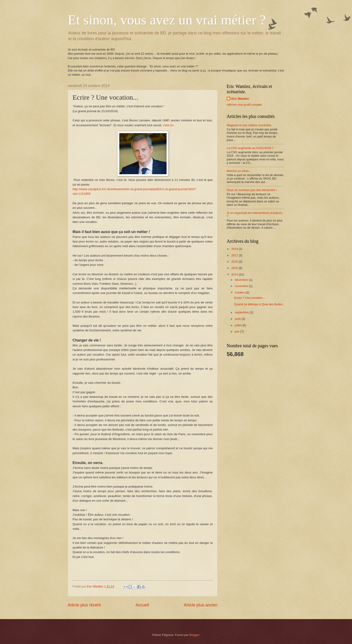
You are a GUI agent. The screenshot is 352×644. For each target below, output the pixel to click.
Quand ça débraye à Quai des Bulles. (259, 304)
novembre (242, 286)
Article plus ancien (201, 605)
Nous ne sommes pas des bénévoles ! (252, 190)
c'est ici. (169, 125)
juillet (239, 325)
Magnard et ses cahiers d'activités (249, 125)
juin (238, 331)
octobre (240, 292)
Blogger (194, 635)
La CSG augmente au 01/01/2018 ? (250, 148)
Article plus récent (84, 605)
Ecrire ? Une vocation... (249, 298)
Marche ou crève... (239, 171)
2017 (235, 255)
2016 (235, 262)
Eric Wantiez (240, 99)
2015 (235, 268)
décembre (242, 280)
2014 (235, 274)
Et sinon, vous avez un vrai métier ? (167, 20)
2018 (235, 249)
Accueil (142, 605)
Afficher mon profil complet (244, 105)
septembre (242, 312)
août (238, 319)
